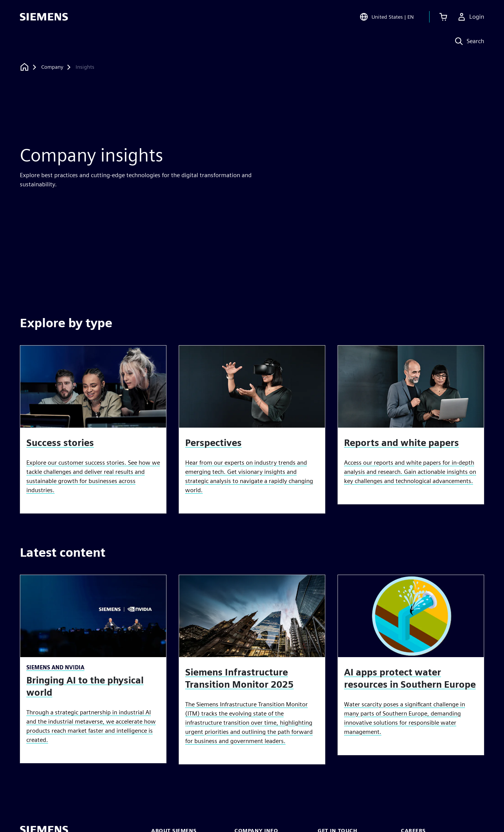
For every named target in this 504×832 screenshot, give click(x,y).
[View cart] (443, 17)
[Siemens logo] (44, 17)
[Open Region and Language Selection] (387, 17)
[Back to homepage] (24, 67)
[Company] (52, 67)
